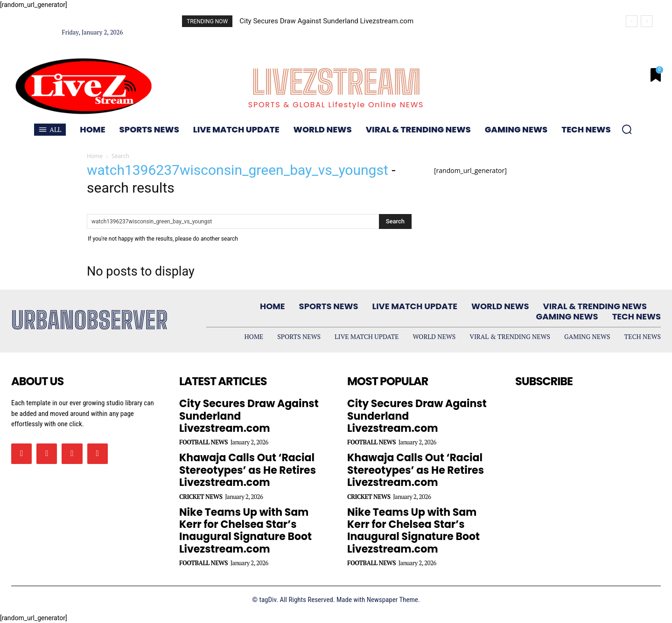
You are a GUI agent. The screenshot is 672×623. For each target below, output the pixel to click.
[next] (647, 21)
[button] (627, 129)
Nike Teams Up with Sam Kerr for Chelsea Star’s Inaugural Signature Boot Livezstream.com (245, 531)
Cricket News (201, 497)
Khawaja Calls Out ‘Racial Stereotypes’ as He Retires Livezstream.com (248, 470)
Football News (203, 442)
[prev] (632, 21)
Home (95, 156)
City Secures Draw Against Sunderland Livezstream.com (326, 21)
